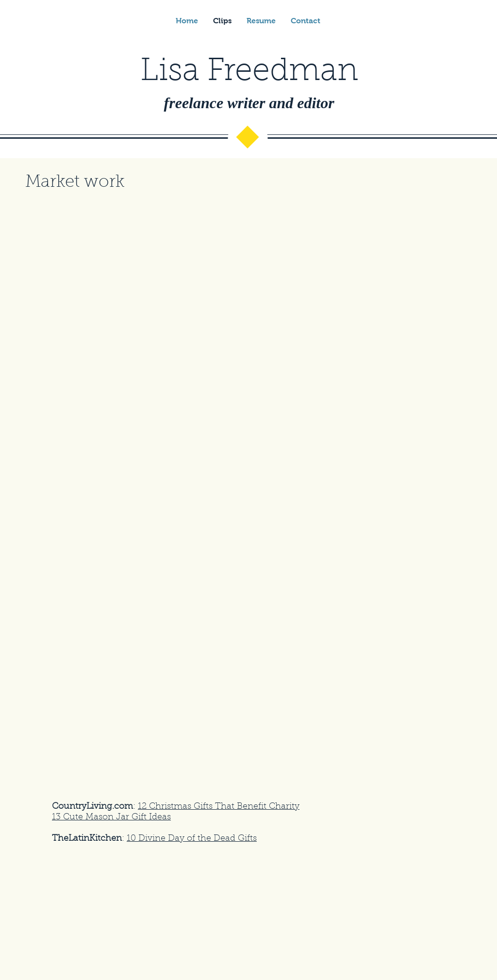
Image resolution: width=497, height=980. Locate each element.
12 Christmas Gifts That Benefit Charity (219, 807)
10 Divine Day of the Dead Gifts (192, 839)
